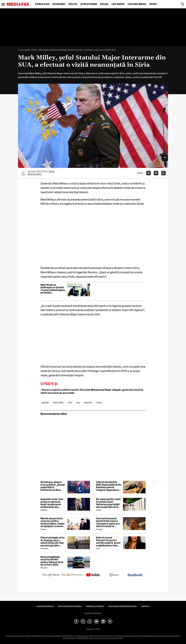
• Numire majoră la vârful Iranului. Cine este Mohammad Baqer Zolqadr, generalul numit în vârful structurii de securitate (92, 391)
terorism (88, 402)
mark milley (58, 402)
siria (70, 402)
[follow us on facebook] (135, 575)
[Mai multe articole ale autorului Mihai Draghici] (23, 173)
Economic (59, 4)
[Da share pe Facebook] (148, 173)
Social (104, 4)
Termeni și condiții (95, 606)
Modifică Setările (93, 613)
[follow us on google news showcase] (72, 575)
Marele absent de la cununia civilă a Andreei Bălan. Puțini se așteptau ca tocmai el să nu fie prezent (53, 522)
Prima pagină (24, 50)
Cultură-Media (137, 4)
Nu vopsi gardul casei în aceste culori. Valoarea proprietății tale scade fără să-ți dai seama (108, 503)
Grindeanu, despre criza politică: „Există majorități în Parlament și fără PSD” (53, 486)
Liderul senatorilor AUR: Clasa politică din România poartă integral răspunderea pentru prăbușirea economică (109, 486)
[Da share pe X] (156, 173)
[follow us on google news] (51, 575)
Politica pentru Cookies (70, 606)
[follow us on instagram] (114, 575)
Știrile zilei (42, 4)
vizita (99, 402)
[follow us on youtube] (93, 575)
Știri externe (89, 4)
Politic (73, 4)
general (45, 402)
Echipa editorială (45, 606)
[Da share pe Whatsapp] (163, 173)
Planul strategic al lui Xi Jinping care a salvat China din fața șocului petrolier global (53, 542)
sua (78, 402)
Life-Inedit (118, 4)
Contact (145, 606)
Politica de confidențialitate (123, 606)
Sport (153, 4)
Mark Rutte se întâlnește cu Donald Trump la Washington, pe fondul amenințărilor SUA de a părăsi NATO (53, 289)
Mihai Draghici (35, 174)
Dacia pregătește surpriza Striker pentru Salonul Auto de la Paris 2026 (52, 561)
